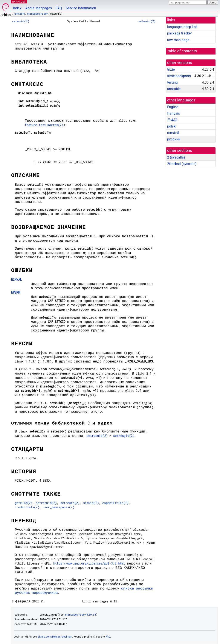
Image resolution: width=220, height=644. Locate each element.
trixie (171, 69)
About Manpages (39, 8)
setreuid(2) (70, 503)
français (173, 113)
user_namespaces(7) (59, 507)
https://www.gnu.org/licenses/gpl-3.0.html (89, 563)
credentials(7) (27, 507)
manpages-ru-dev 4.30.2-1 (81, 615)
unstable (20, 14)
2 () (176, 157)
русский (174, 139)
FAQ (59, 8)
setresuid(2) (97, 436)
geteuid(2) (24, 503)
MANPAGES (19, 2)
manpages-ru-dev (37, 14)
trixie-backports (179, 76)
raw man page (178, 40)
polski (172, 126)
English (173, 107)
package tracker (179, 33)
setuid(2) (91, 503)
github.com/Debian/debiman (55, 637)
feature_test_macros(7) (44, 125)
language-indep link (182, 27)
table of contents (182, 51)
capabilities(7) (115, 503)
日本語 (172, 120)
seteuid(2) (21, 21)
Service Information (81, 8)
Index (17, 8)
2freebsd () (182, 164)
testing (172, 82)
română (173, 133)
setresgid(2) (124, 436)
